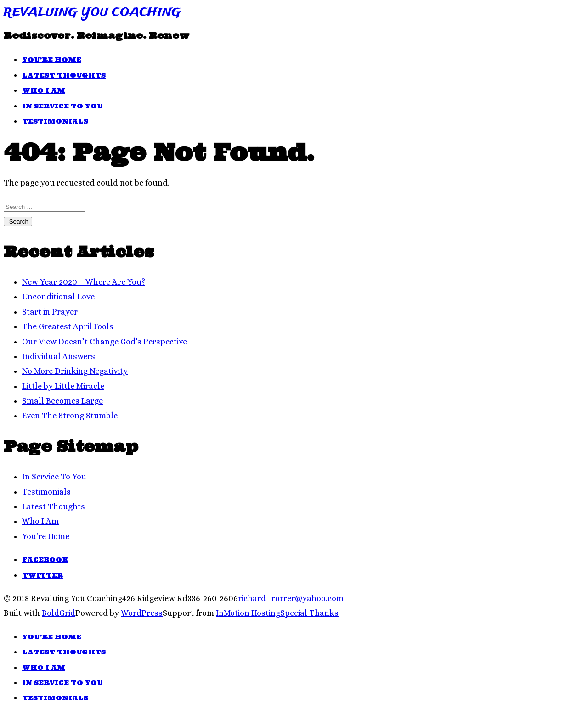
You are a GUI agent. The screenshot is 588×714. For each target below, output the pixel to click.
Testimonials (55, 121)
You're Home (46, 536)
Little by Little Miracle (63, 386)
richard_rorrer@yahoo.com (291, 598)
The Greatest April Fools (68, 326)
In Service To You (62, 106)
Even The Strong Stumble (70, 416)
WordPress (142, 613)
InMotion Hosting (248, 613)
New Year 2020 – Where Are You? (84, 282)
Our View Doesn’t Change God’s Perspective (105, 342)
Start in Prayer (50, 312)
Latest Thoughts (64, 75)
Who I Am (44, 90)
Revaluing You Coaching (92, 13)
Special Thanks (309, 613)
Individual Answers (59, 356)
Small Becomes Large (62, 401)
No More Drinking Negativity (75, 371)
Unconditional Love (58, 297)
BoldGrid (59, 613)
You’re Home (52, 60)
